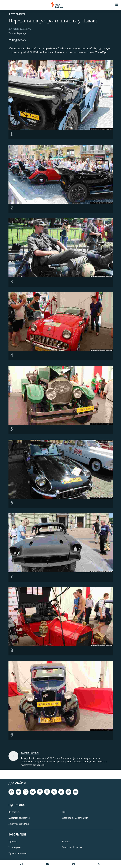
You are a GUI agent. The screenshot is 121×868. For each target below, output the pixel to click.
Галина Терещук (17, 34)
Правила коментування (75, 818)
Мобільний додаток (19, 818)
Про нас (13, 842)
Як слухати (14, 812)
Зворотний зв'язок (72, 848)
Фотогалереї (17, 14)
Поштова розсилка (19, 824)
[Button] (17, 41)
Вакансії (67, 842)
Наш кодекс (15, 848)
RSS (64, 812)
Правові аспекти (18, 853)
